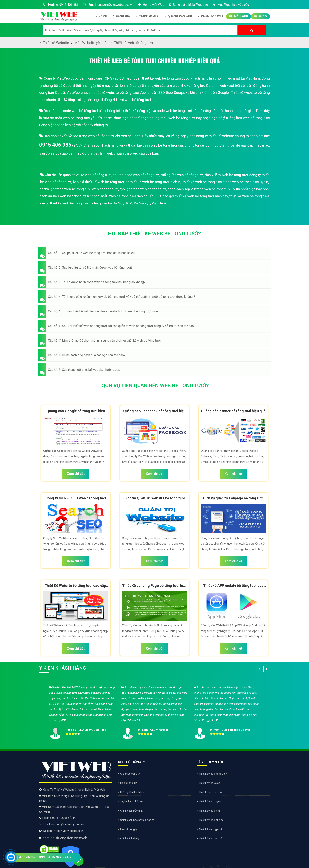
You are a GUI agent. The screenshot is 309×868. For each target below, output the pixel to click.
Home (101, 16)
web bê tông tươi (105, 189)
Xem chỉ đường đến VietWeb (65, 838)
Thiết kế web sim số (209, 792)
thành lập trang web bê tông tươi (65, 189)
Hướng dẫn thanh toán (132, 792)
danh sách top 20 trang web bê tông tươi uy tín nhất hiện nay (215, 189)
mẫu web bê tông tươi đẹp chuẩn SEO (131, 196)
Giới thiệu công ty (129, 774)
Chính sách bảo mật (130, 811)
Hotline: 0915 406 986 (60, 5)
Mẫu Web (239, 16)
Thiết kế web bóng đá (210, 820)
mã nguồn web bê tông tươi (182, 175)
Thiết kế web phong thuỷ (212, 774)
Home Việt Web (151, 5)
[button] (154, 253)
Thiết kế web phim (208, 811)
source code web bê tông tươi (136, 175)
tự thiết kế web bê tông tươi (147, 182)
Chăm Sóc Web (211, 16)
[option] (154, 711)
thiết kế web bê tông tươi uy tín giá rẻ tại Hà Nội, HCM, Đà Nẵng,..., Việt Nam (108, 203)
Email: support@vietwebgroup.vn (108, 5)
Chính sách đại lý (129, 839)
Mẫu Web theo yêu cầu (230, 5)
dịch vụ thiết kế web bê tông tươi (196, 182)
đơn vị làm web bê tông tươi (226, 175)
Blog (260, 16)
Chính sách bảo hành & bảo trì (136, 820)
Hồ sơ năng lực (128, 783)
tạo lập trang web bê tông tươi (143, 189)
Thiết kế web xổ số (208, 783)
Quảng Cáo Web (178, 16)
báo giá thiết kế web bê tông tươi (99, 182)
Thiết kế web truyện (209, 801)
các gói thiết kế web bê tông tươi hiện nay (195, 196)
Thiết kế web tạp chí (209, 829)
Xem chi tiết (76, 474)
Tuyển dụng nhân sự (130, 801)
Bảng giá (121, 16)
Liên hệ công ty (128, 829)
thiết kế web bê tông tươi (92, 175)
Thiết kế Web (147, 16)
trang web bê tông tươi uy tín (246, 182)
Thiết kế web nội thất (210, 839)
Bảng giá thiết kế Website (188, 5)
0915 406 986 (55, 145)
